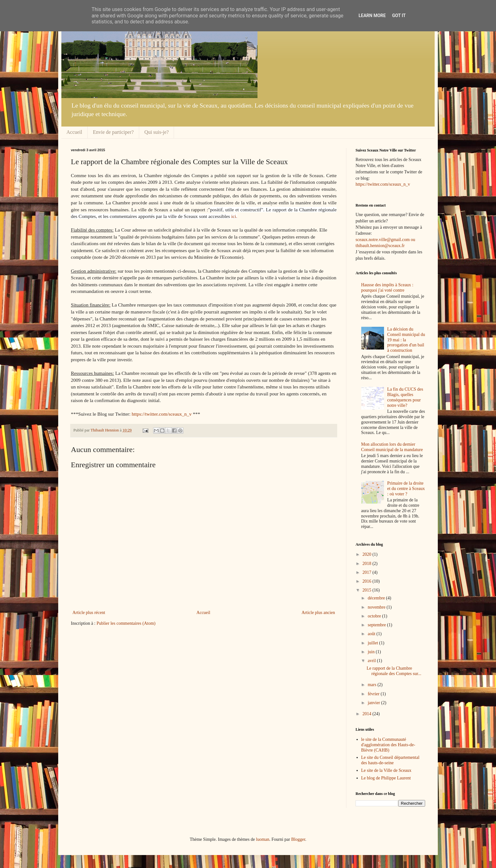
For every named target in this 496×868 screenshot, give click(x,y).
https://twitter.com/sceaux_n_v (161, 414)
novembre (377, 607)
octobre (375, 616)
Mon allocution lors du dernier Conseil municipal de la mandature (392, 447)
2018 (368, 564)
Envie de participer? (113, 132)
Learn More (372, 15)
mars (372, 685)
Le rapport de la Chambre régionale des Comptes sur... (394, 671)
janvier (374, 703)
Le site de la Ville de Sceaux (386, 770)
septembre (377, 625)
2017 (368, 572)
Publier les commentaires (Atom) (126, 623)
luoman (263, 839)
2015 (368, 590)
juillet (373, 643)
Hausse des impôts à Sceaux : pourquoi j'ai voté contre (387, 288)
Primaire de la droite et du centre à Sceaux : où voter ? (406, 489)
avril (372, 661)
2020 (368, 554)
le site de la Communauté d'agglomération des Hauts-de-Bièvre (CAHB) (388, 745)
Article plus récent (89, 613)
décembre (377, 598)
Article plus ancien (318, 613)
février (374, 694)
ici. (234, 216)
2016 (368, 581)
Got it (399, 15)
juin (372, 652)
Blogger (298, 839)
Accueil (74, 132)
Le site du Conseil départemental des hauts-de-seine (390, 760)
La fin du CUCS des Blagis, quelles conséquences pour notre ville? (405, 397)
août (372, 634)
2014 (368, 714)
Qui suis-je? (157, 132)
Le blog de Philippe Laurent (386, 778)
